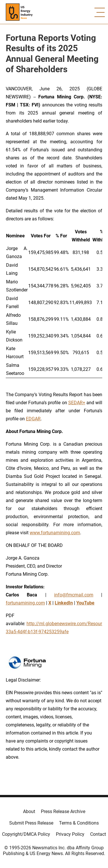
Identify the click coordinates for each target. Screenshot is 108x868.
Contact (98, 834)
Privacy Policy (70, 834)
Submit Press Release (31, 823)
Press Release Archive (63, 811)
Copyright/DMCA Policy (26, 834)
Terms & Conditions (79, 823)
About (29, 811)
